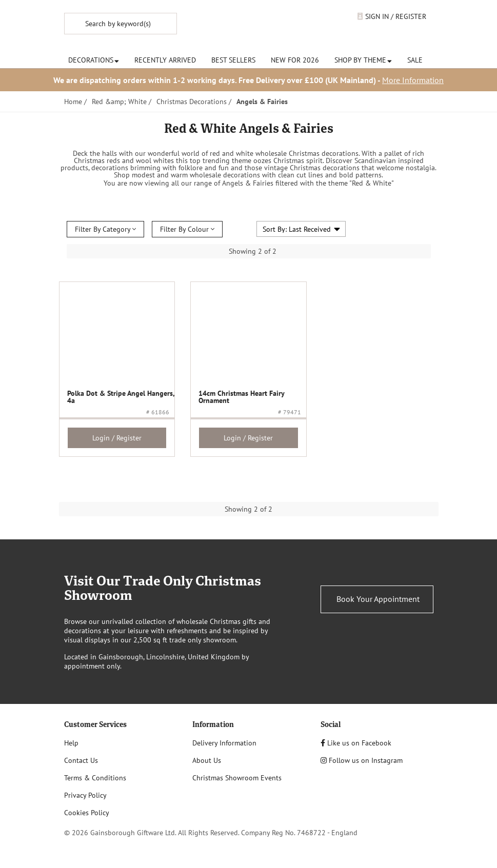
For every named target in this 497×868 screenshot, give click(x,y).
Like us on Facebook (356, 743)
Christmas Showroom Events (237, 778)
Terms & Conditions (95, 778)
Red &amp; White (119, 102)
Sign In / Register (392, 16)
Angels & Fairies (262, 102)
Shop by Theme (363, 60)
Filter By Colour (187, 229)
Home (73, 102)
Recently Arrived (165, 60)
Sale (415, 60)
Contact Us (81, 760)
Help (71, 743)
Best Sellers (233, 60)
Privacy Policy (85, 795)
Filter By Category (105, 229)
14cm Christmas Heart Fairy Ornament (241, 397)
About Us (207, 760)
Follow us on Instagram (362, 760)
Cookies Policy (87, 813)
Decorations (94, 60)
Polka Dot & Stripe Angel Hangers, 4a (121, 397)
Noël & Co (264, 27)
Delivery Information (224, 743)
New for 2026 (295, 60)
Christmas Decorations (192, 102)
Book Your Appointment (378, 599)
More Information (413, 80)
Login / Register (117, 438)
